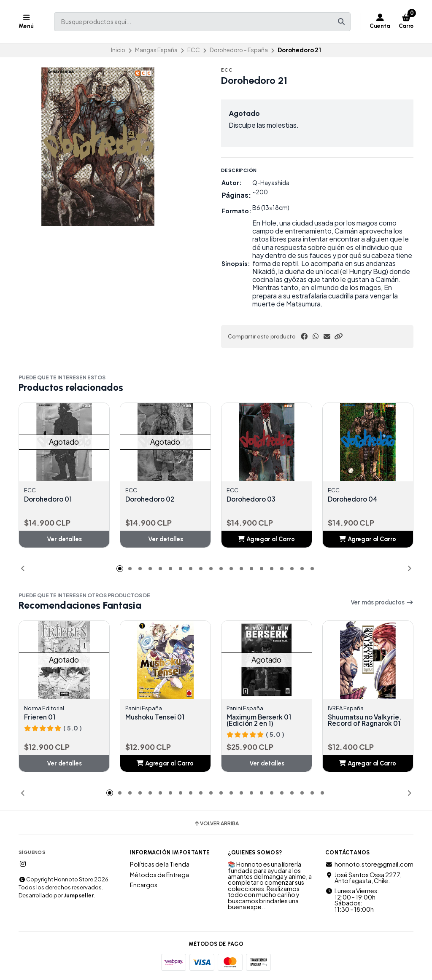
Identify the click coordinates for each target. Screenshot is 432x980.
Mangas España (156, 50)
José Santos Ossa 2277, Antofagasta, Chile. (363, 879)
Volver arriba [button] (216, 825)
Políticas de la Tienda (160, 865)
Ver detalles (64, 540)
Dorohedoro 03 (253, 499)
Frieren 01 (40, 717)
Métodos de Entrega (159, 875)
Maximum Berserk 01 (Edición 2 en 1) (260, 720)
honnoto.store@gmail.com (369, 865)
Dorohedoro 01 (49, 499)
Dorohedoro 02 (151, 499)
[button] (338, 336)
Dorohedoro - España (239, 50)
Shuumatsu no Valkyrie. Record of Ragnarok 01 (367, 720)
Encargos (144, 886)
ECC (194, 50)
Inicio (118, 50)
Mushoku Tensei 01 (157, 717)
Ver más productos (382, 602)
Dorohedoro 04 (354, 499)
